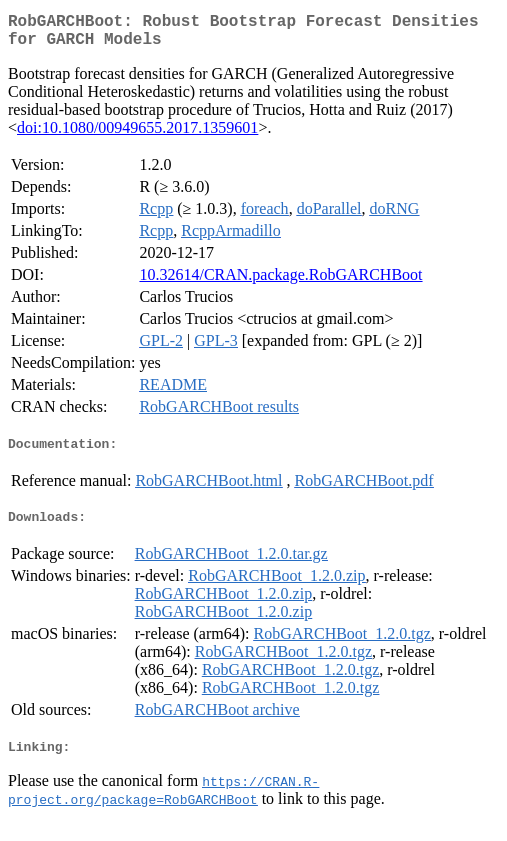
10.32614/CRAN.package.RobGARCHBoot (280, 282)
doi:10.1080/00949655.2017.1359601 (137, 135)
